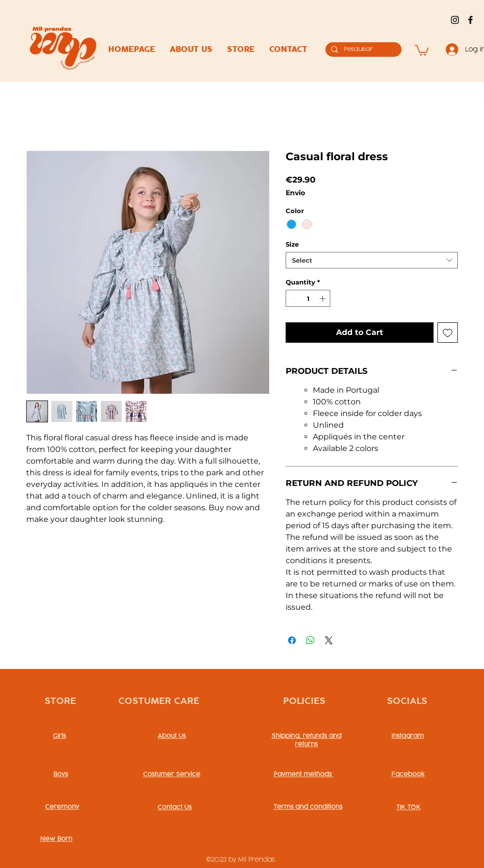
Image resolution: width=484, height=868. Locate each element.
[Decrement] (293, 299)
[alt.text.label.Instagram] (455, 20)
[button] (422, 50)
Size (292, 244)
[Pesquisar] (363, 50)
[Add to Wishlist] (448, 333)
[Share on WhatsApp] (310, 640)
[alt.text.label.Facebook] (470, 20)
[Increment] (323, 299)
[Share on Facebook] (292, 640)
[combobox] (372, 260)
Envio (295, 193)
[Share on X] (329, 640)
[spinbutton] (308, 299)
